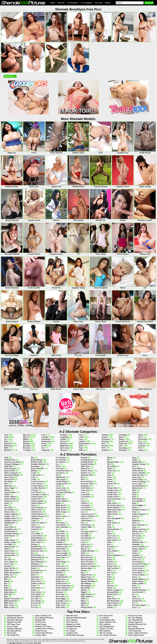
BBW (6, 448)
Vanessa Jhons (138, 549)
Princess (110, 586)
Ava (6, 557)
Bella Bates (9, 590)
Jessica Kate (61, 568)
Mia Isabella (86, 586)
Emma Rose (36, 588)
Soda (134, 495)
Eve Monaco (61, 462)
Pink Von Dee (113, 568)
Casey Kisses (36, 492)
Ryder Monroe (113, 603)
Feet (43, 448)
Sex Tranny (71, 631)
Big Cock (27, 435)
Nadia (109, 468)
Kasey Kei (60, 594)
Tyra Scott (136, 538)
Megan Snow (86, 577)
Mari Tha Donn (87, 562)
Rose (109, 596)
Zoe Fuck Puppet (139, 605)
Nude (81, 448)
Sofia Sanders (138, 499)
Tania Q (135, 516)
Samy (134, 458)
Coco (33, 531)
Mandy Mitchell (87, 551)
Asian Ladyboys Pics (108, 622)
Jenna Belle (61, 549)
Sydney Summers (139, 514)
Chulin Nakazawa (38, 516)
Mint (83, 605)
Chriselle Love (37, 512)
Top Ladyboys (72, 620)
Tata (134, 518)
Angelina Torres (11, 521)
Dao (32, 553)
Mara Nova (85, 555)
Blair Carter (9, 605)
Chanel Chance (37, 497)
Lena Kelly (85, 505)
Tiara (134, 523)
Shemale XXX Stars (43, 626)
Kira (83, 477)
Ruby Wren (112, 599)
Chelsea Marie (37, 503)
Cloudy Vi (35, 529)
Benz (6, 596)
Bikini (26, 439)
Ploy (109, 575)
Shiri (134, 490)
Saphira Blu (137, 462)
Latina (81, 437)
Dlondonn (35, 564)
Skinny (122, 439)
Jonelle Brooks (62, 577)
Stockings (123, 450)
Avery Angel (9, 562)
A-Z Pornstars (73, 3)
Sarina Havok (138, 471)
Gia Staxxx (60, 473)
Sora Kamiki (137, 501)
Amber (7, 495)
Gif (57, 475)
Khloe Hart (85, 466)
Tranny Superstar (135, 622)
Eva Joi (34, 605)
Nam (109, 473)
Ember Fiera (36, 581)
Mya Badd (111, 466)
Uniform (142, 446)
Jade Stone (60, 534)
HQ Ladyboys (105, 631)
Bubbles (34, 471)
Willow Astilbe (138, 583)
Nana (109, 475)
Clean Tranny (41, 624)
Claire (33, 525)
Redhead (105, 450)
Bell (6, 586)
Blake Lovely (9, 607)
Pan (109, 544)
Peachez (110, 562)
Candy (34, 479)
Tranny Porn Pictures (44, 633)
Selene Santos (137, 479)
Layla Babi (85, 495)
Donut (33, 568)
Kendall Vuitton (87, 464)
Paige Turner (112, 540)
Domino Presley (37, 566)
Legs (81, 439)
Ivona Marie (61, 525)
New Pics (61, 3)
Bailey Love (9, 577)
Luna (83, 542)
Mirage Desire (87, 607)
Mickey (84, 590)
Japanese (64, 450)
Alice (6, 484)
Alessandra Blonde (12, 475)
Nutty (109, 534)
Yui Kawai (136, 599)
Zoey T (135, 607)
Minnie (84, 603)
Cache (33, 473)
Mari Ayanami (87, 560)
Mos (109, 464)
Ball (6, 579)
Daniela (34, 544)
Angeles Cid (9, 516)
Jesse (58, 564)
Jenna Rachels (62, 555)
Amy (6, 505)
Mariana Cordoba (88, 566)
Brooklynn (35, 466)
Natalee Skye (112, 488)
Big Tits (26, 437)
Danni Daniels (37, 549)
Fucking (63, 435)
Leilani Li (85, 503)
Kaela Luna (61, 579)
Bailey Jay (8, 575)
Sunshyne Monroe (139, 510)
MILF (81, 446)
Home (53, 3)
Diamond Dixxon (38, 557)
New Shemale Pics (135, 620)
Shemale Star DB (14, 622)
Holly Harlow (61, 508)
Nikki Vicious (113, 514)
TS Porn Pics (40, 622)
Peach (109, 560)
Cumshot (45, 437)
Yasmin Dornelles (139, 590)
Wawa (134, 577)
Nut (109, 531)
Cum (43, 435)
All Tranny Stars (14, 624)
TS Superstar (72, 629)
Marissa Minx (86, 568)
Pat (108, 553)
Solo (120, 446)
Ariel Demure (10, 536)
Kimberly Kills (87, 475)
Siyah (134, 492)
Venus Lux (136, 560)
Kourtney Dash (87, 484)
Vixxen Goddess (138, 575)
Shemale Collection (15, 620)
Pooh (109, 579)
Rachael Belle (113, 592)
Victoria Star (137, 568)
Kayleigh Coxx (62, 601)
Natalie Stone (112, 497)
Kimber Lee (86, 473)
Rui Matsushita (113, 601)
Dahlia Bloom (36, 538)
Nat (109, 486)
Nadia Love (112, 471)
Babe (6, 441)
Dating (108, 3)
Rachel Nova (112, 594)
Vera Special (137, 562)
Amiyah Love (10, 501)
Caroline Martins (38, 488)
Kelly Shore (61, 607)
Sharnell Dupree (139, 486)
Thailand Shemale (74, 626)
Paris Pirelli (112, 551)
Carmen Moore (37, 486)
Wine (134, 586)
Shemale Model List (136, 629)
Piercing (105, 441)
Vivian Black (137, 573)
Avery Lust (9, 564)
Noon (109, 527)
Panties (105, 437)
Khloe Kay (85, 468)
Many (83, 553)
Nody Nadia (112, 523)
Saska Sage (136, 477)
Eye (57, 464)
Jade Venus (60, 536)
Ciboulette (35, 518)
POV (104, 448)
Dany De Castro (37, 551)
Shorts (121, 437)
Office (81, 450)
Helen (58, 503)
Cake (33, 477)
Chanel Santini (37, 501)
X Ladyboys (104, 618)
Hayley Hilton (62, 501)
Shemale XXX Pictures (25, 643)
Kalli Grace (61, 581)
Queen (110, 588)
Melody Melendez (88, 581)
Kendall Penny (87, 462)
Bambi (7, 581)
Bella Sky (8, 594)
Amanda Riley (10, 492)
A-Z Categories (86, 3)
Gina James (61, 479)
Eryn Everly (36, 603)
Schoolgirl (123, 435)
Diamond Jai (36, 560)
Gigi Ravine (61, 477)
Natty (109, 501)
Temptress (136, 521)
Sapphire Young (138, 464)
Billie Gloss (9, 603)
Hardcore (64, 444)
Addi (6, 458)
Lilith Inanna (86, 521)
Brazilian (27, 446)
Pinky (109, 570)
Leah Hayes (86, 497)
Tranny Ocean (41, 631)
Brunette (27, 448)
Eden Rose (35, 577)
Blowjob (26, 444)
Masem (84, 570)
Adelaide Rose (10, 460)
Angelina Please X (11, 518)
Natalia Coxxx (113, 490)
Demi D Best (36, 555)
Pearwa (110, 564)
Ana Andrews (10, 510)
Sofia (134, 497)
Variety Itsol (137, 557)
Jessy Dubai (61, 570)
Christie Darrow (37, 514)
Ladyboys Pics (72, 633)
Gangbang (64, 437)
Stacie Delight (138, 505)
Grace (58, 486)
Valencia (135, 540)
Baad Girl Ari (10, 568)
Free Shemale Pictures (44, 618)
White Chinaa (138, 581)
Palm (109, 542)
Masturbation (84, 444)
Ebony (44, 444)
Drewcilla (35, 573)
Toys (140, 441)
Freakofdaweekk (63, 471)
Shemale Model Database (76, 618)
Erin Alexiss (36, 596)
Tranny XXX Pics (107, 629)
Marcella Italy (87, 557)
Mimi (83, 599)
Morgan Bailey (113, 462)
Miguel (84, 592)
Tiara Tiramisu (138, 525)
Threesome (143, 439)
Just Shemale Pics (14, 631)
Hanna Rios (61, 499)
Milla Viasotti (86, 594)
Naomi (110, 482)
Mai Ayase (85, 547)
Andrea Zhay (9, 512)
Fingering (45, 450)
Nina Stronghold (114, 518)
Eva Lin (34, 607)
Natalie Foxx (112, 492)
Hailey (59, 497)
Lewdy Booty (86, 510)
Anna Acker (9, 527)
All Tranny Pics (13, 635)
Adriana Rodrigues (12, 464)
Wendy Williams (139, 579)
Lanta (83, 492)
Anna (6, 525)
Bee (6, 583)
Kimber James (87, 471)
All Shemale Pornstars (75, 635)
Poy (109, 583)
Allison (7, 490)
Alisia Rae (8, 486)
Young (141, 450)
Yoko (134, 596)
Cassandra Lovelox (39, 495)
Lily (82, 523)
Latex (81, 435)
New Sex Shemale (135, 618)
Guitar (59, 495)
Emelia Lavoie (37, 583)
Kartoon (59, 592)
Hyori (58, 518)
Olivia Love (112, 538)
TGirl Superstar (135, 631)
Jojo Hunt (60, 575)
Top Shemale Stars (107, 626)
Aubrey (7, 549)
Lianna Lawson (87, 514)
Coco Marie (36, 534)
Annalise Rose (10, 531)
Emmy (34, 590)
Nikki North (112, 512)
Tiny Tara (136, 534)
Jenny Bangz (61, 562)
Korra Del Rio (87, 482)
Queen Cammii (113, 590)
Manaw (84, 549)
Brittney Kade (37, 462)
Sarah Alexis (137, 468)
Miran (110, 458)
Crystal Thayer (37, 536)
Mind (83, 601)
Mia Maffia (85, 588)
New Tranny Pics (106, 616)
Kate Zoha (60, 596)
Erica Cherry (36, 592)
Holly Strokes (61, 512)
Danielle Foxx (36, 547)
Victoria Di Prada (139, 564)
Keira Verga (61, 603)
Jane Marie (60, 538)
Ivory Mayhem (62, 527)
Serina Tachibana (139, 482)
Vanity (135, 553)
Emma (34, 586)
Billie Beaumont (11, 601)
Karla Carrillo (62, 590)
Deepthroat (46, 439)
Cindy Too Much (38, 523)
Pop (109, 581)
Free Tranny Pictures (108, 635)
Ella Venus (35, 579)
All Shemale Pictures (15, 618)
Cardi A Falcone (37, 482)
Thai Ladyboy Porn (136, 635)
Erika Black (36, 594)
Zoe (134, 603)
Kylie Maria (86, 488)
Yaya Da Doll (137, 592)
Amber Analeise (10, 499)
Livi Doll (84, 534)
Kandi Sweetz (61, 583)
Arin (6, 538)
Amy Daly (8, 508)
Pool (103, 444)
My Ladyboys (105, 624)
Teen (140, 437)
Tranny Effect (41, 635)
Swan (134, 512)
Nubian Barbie (113, 529)
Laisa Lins (85, 490)
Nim (109, 516)
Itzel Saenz (60, 523)
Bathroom (8, 446)
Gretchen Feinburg (64, 492)
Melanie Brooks (87, 579)
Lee (82, 499)
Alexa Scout (9, 477)
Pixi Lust (111, 573)
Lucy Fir (84, 540)
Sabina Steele (112, 605)
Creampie (27, 450)
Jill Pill (59, 573)
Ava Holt (8, 560)
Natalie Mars (112, 495)
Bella (6, 588)
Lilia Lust (85, 518)
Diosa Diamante (37, 562)
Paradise (111, 547)
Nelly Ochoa (112, 503)
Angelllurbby (9, 523)
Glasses (63, 441)
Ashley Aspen (10, 540)
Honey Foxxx (61, 516)
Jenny (58, 560)
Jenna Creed (61, 551)
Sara (134, 466)
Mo (108, 460)
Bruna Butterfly (37, 468)
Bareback (8, 444)
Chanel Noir (36, 499)
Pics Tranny (133, 626)
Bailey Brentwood (11, 573)
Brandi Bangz (36, 460)
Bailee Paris (9, 570)
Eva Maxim (61, 458)
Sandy (134, 460)
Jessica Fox (60, 566)
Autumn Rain (10, 555)
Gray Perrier (61, 490)
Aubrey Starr (9, 553)
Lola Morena (86, 538)
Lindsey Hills (86, 527)
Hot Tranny (12, 633)
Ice (57, 521)
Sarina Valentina (139, 473)
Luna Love (85, 544)
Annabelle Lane (10, 529)
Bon (32, 458)
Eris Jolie (35, 599)
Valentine (136, 544)
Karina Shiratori (63, 588)
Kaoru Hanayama (63, 586)
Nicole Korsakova (114, 505)
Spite (134, 503)
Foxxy (58, 466)
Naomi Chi (111, 484)
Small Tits (123, 444)
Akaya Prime (9, 471)
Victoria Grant (138, 566)
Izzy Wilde (60, 531)
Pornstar (105, 446)
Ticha (134, 527)
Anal (6, 435)
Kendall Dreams (87, 460)
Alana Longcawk (11, 473)
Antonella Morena (11, 534)
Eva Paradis (61, 460)
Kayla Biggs (61, 599)
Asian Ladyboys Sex (43, 616)
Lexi (83, 512)
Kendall (84, 458)
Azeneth (7, 566)
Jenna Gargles (62, 553)
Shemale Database (14, 616)
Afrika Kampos (10, 468)
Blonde (26, 441)
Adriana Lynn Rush (12, 462)
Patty (109, 557)
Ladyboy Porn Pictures (45, 629)
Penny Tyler (112, 566)
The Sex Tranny (106, 633)
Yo (133, 594)
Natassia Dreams (114, 499)
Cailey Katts (36, 475)
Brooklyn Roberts (38, 464)
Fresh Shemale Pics (107, 620)
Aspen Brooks (10, 547)
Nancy (110, 477)
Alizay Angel (9, 488)
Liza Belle (85, 536)
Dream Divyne (37, 570)
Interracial (64, 448)
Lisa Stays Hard (87, 531)
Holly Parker (61, 510)
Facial (44, 446)
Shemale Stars (72, 616)
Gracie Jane (61, 488)
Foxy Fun (60, 468)
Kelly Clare (61, 605)
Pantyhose (106, 439)
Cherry (34, 505)
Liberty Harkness (88, 516)
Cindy (33, 521)
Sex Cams (99, 3)
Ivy (57, 529)
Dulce (33, 575)
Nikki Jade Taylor (114, 510)
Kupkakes (85, 486)
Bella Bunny (9, 592)
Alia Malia (8, 482)
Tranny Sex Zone (135, 616)
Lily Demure (86, 525)
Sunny (135, 508)
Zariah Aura (137, 601)
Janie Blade (61, 540)
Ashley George (10, 542)
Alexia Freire (9, 479)
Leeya (83, 501)
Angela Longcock (11, 514)
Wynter (135, 588)
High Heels (64, 446)
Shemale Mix (40, 620)
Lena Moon (85, 508)
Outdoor (105, 435)
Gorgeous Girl (62, 484)
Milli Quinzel (86, 596)
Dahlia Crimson (37, 540)
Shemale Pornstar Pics (137, 624)
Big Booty (8, 450)
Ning (109, 521)
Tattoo (141, 435)
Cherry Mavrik (37, 508)
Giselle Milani (62, 482)
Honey (59, 514)
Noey (109, 525)
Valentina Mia (138, 542)
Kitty (83, 479)
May (83, 573)
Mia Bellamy (86, 583)
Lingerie (82, 441)
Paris (109, 549)
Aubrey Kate (9, 551)
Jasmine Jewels (62, 544)
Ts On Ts (142, 444)
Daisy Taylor (36, 542)
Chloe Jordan (36, 510)
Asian (6, 437)
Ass (5, 439)
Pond (109, 577)
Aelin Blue (8, 466)
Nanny (110, 479)
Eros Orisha (36, 601)
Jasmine (59, 542)
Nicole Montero (113, 508)
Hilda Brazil (61, 505)
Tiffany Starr (137, 531)
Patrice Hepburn (114, 555)
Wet (140, 448)
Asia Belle (8, 544)
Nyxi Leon (111, 536)
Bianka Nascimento (12, 599)
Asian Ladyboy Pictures (138, 633)
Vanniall (135, 555)
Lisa (83, 529)
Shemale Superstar (15, 629)
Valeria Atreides (138, 547)
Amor (6, 503)
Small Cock (123, 441)
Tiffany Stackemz (139, 529)
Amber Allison (10, 497)
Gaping (63, 439)
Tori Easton (137, 536)
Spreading (123, 448)
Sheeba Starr (137, 488)
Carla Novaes (36, 484)
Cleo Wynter (36, 527)
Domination (46, 441)
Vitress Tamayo (138, 570)
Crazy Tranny (13, 626)
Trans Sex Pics (72, 622)
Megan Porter (86, 575)
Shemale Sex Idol (73, 624)
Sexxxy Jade (137, 484)
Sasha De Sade (138, 475)
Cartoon (34, 490)
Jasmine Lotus (62, 547)
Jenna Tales (61, 557)
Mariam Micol (87, 564)
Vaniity (135, 551)
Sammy (110, 607)
